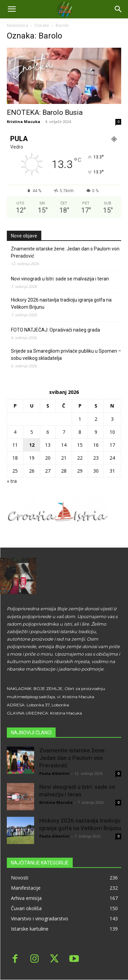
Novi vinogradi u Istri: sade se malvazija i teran (60, 279)
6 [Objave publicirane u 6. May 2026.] (48, 432)
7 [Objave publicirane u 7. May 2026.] (64, 432)
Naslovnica (17, 25)
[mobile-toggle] (12, 9)
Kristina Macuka (24, 121)
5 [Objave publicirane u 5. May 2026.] (32, 432)
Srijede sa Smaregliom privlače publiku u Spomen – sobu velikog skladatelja (66, 355)
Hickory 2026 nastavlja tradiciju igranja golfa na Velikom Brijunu (61, 303)
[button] (118, 9)
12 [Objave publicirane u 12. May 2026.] (32, 445)
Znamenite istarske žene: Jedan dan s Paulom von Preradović (65, 252)
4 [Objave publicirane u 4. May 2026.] (15, 432)
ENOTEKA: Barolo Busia (45, 112)
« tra (12, 481)
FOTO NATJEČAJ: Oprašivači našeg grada (55, 330)
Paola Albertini (54, 773)
